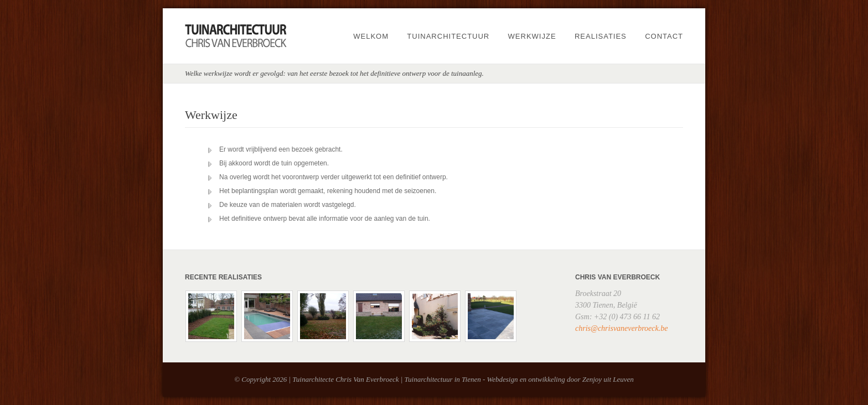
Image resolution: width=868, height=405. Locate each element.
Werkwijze (532, 36)
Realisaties (601, 36)
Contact (664, 36)
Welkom (371, 36)
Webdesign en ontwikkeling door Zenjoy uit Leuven (560, 379)
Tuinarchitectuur (448, 36)
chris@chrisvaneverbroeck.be (621, 328)
